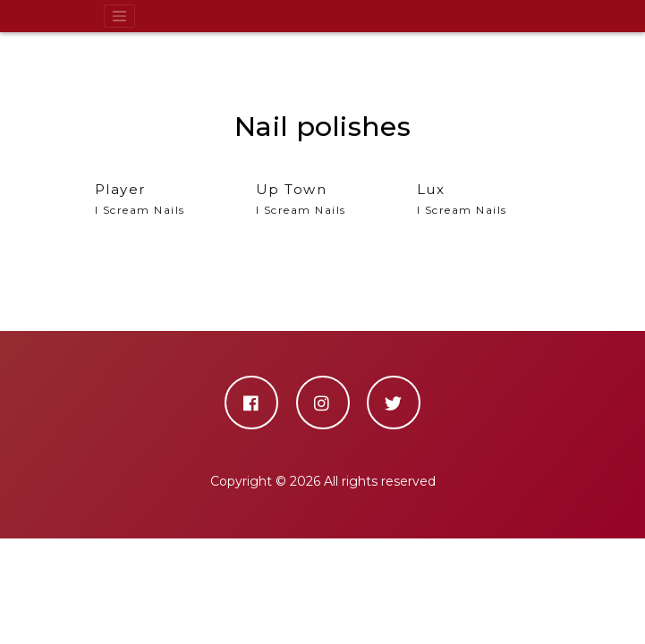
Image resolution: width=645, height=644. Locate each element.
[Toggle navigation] (120, 16)
